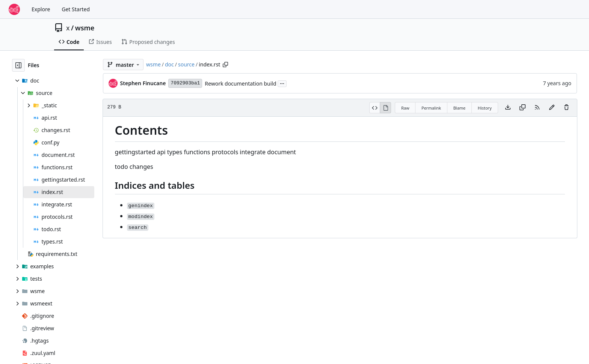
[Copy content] (523, 108)
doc (169, 64)
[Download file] (508, 108)
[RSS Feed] (537, 108)
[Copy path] (225, 65)
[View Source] (375, 108)
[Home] (14, 9)
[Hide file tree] (18, 65)
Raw (405, 108)
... (282, 83)
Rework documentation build (240, 83)
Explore (41, 9)
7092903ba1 (185, 83)
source (186, 64)
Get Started (76, 9)
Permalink (431, 108)
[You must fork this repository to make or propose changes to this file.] (552, 108)
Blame (460, 108)
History (485, 108)
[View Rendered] (385, 108)
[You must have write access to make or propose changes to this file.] (566, 108)
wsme (85, 28)
